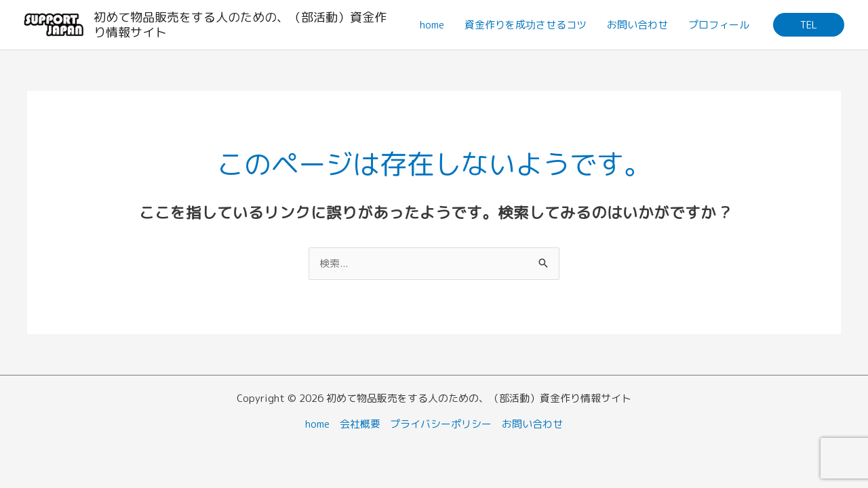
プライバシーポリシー (441, 424)
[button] (809, 25)
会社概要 (360, 424)
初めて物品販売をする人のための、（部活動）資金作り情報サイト (240, 25)
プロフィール (719, 25)
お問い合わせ (637, 25)
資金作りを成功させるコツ (526, 25)
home (432, 25)
